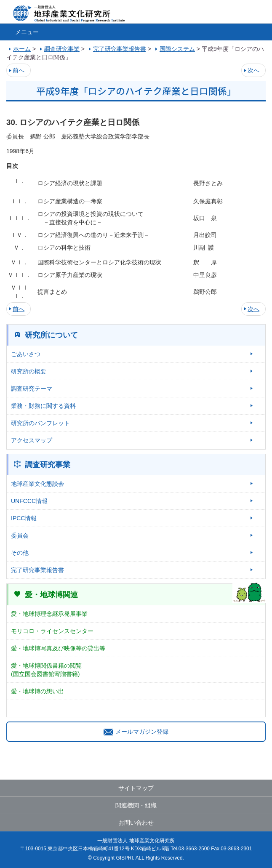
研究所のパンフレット (40, 423)
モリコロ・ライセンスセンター (52, 631)
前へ (19, 70)
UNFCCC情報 (29, 501)
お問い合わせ (136, 823)
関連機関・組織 (136, 805)
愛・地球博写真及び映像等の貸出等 (58, 648)
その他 (20, 553)
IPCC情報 (24, 518)
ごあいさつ (26, 354)
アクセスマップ (32, 440)
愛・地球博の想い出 (37, 691)
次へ (253, 70)
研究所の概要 (29, 371)
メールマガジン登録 (136, 732)
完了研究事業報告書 (37, 570)
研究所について (51, 335)
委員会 (20, 535)
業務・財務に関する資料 (43, 406)
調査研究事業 (48, 465)
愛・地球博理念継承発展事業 (49, 614)
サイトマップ (136, 788)
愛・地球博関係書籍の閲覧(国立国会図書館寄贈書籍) (46, 670)
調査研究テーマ (32, 389)
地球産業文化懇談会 (37, 484)
